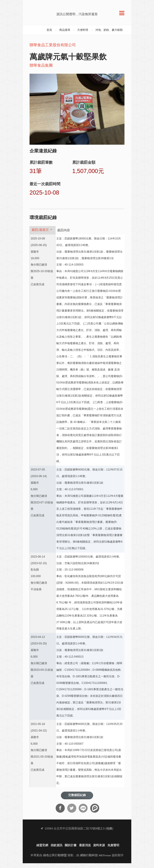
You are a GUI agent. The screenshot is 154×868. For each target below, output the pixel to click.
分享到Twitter (72, 813)
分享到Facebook (60, 813)
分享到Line (83, 813)
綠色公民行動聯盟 (55, 860)
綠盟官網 (42, 850)
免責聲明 (113, 850)
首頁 (49, 35)
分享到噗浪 (95, 813)
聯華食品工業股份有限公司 (53, 50)
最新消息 (85, 850)
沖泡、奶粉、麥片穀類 (109, 35)
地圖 (109, 833)
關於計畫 (71, 850)
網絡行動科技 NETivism (96, 860)
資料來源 (99, 850)
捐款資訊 (57, 850)
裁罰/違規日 (42, 235)
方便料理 (83, 35)
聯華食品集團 (41, 70)
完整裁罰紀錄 (77, 800)
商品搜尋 (65, 35)
